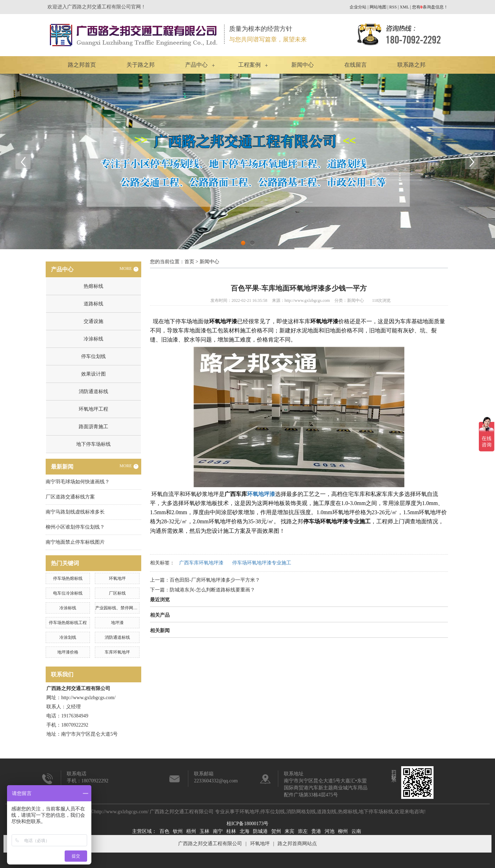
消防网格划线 (301, 812)
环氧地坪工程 (93, 409)
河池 (330, 831)
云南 (356, 831)
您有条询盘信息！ (430, 7)
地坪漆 (117, 623)
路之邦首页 (82, 65)
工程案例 (249, 65)
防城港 (260, 831)
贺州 (276, 831)
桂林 (231, 831)
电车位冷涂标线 (68, 593)
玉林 (204, 831)
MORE (129, 269)
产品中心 (196, 65)
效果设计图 (93, 374)
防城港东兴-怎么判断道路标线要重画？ (212, 590)
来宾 (289, 831)
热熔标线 (93, 286)
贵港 (316, 831)
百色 (164, 831)
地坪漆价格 (68, 652)
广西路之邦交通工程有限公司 (210, 844)
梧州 (191, 831)
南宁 (218, 831)
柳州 (343, 831)
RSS (393, 7)
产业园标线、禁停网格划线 (121, 608)
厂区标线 (117, 593)
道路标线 (93, 304)
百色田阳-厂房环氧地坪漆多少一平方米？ (215, 580)
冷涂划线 (68, 637)
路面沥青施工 (93, 427)
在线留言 (356, 65)
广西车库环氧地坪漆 (201, 563)
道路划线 (327, 812)
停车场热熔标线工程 (68, 623)
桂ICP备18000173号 (248, 824)
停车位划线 (93, 356)
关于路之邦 (141, 65)
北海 (245, 831)
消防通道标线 (93, 392)
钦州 (178, 831)
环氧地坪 (117, 578)
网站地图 (378, 7)
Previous (23, 161)
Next (472, 161)
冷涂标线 (93, 339)
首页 (189, 262)
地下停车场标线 (93, 444)
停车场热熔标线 (68, 578)
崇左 (303, 831)
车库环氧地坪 (117, 652)
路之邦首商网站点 (297, 844)
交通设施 (93, 321)
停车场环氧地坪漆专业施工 (262, 563)
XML (404, 7)
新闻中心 (302, 65)
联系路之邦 (411, 65)
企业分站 (358, 7)
